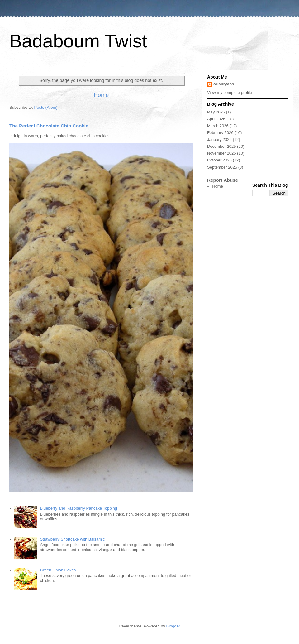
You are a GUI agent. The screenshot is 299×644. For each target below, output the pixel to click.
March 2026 (218, 126)
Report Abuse (223, 180)
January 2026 (219, 139)
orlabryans (224, 84)
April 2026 (216, 119)
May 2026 (216, 112)
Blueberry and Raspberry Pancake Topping (78, 508)
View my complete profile (230, 92)
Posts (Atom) (46, 107)
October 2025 (219, 160)
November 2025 (222, 153)
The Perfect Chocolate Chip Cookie (49, 126)
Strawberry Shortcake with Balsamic (72, 539)
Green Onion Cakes (58, 570)
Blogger (173, 626)
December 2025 (222, 146)
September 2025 (222, 167)
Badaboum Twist (78, 41)
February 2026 (220, 133)
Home (101, 95)
